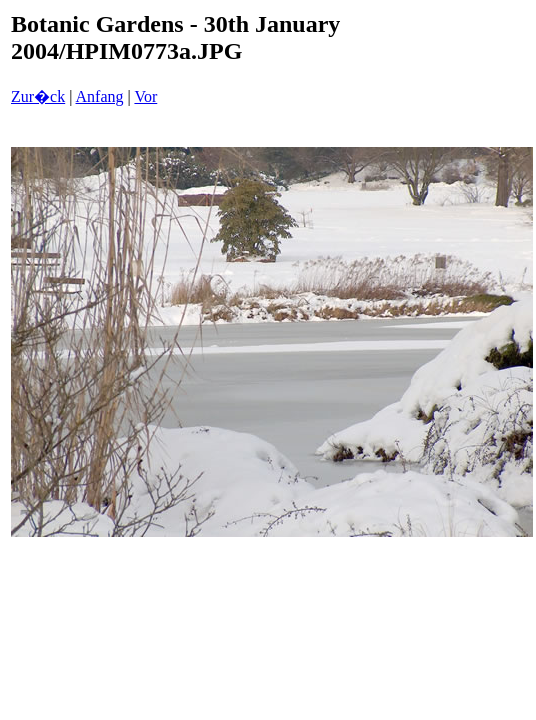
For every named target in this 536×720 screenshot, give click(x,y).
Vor (145, 96)
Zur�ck (38, 96)
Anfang (100, 96)
